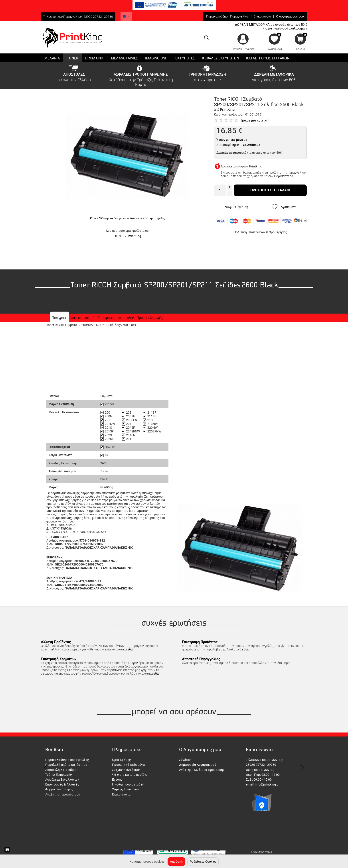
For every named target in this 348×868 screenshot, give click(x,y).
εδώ (130, 649)
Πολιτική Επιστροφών (250, 232)
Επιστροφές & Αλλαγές (62, 784)
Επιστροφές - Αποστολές (116, 318)
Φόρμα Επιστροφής (59, 789)
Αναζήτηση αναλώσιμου (63, 794)
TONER (120, 236)
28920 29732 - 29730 (98, 17)
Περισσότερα (284, 176)
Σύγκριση (237, 207)
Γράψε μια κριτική (255, 120)
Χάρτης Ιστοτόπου (125, 789)
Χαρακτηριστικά (83, 318)
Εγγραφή (249, 49)
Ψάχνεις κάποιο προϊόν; (129, 775)
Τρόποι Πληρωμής (59, 775)
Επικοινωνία (262, 16)
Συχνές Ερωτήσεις (126, 770)
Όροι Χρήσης (278, 232)
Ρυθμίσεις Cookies (203, 862)
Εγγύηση (118, 780)
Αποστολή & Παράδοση (62, 770)
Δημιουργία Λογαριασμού (198, 765)
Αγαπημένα (275, 49)
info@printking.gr (267, 784)
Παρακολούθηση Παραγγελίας (227, 16)
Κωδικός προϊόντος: (228, 114)
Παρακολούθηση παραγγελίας (67, 760)
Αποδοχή (176, 862)
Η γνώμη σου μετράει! (128, 784)
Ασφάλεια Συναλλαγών (62, 780)
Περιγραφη (60, 318)
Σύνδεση (237, 49)
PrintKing (134, 236)
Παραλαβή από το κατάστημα (66, 765)
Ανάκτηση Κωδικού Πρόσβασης (202, 770)
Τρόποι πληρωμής (150, 318)
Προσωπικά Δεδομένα (128, 765)
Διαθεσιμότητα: (228, 145)
